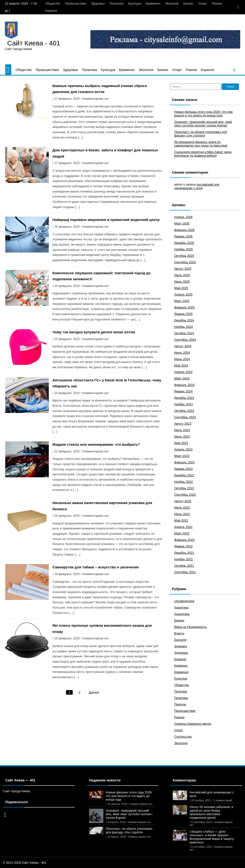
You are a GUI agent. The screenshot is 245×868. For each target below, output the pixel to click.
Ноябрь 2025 (184, 249)
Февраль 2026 (184, 230)
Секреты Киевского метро (193, 724)
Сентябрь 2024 (185, 340)
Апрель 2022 (183, 527)
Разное (217, 3)
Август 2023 (183, 424)
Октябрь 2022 (184, 488)
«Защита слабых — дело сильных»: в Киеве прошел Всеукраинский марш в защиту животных (212, 837)
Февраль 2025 (184, 307)
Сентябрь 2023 (185, 417)
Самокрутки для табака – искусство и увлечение (96, 567)
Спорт (203, 3)
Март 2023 (182, 456)
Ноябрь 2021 (184, 559)
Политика (117, 3)
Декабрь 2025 (184, 243)
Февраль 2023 (184, 462)
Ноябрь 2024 (184, 327)
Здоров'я (181, 646)
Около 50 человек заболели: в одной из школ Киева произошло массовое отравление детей (211, 812)
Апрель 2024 (183, 372)
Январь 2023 (183, 469)
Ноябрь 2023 (184, 404)
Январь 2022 (183, 546)
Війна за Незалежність (190, 627)
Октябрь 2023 (184, 411)
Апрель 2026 (183, 217)
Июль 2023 (182, 430)
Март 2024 (182, 378)
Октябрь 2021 (184, 566)
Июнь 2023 (182, 437)
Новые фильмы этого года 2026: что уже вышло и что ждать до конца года (203, 114)
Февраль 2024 (184, 385)
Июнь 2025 (182, 282)
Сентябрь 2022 (185, 495)
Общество (53, 3)
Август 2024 (183, 346)
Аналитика (182, 614)
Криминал (153, 3)
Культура (135, 3)
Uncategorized (184, 601)
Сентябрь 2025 (185, 262)
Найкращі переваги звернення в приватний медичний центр (106, 220)
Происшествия (75, 3)
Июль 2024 (182, 353)
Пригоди (180, 704)
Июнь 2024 (182, 359)
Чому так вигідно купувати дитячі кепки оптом (94, 332)
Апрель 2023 (183, 449)
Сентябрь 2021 (185, 572)
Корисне (51, 11)
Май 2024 (181, 365)
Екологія (180, 640)
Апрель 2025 (183, 294)
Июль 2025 (182, 275)
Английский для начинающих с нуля (197, 186)
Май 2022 (181, 520)
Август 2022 (183, 501)
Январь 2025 (183, 314)
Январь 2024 (183, 391)
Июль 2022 (182, 508)
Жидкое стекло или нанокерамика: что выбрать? (96, 444)
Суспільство (183, 737)
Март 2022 (182, 533)
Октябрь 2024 (184, 333)
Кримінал (181, 666)
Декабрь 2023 (184, 398)
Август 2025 (183, 269)
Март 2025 (182, 301)
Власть (179, 633)
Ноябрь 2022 (184, 482)
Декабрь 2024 (184, 320)
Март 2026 (182, 223)
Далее (94, 692)
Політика (181, 691)
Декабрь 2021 (184, 553)
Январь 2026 (183, 236)
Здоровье (98, 3)
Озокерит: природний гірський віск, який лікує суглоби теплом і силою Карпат (203, 124)
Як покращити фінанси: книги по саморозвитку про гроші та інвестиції (201, 144)
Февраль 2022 (184, 540)
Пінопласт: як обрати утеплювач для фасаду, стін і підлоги (200, 134)
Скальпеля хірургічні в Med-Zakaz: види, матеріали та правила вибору (203, 154)
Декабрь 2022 (184, 475)
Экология (172, 3)
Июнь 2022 (182, 514)
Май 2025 (181, 288)
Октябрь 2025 (184, 256)
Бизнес (188, 3)
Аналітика (181, 607)
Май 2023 (181, 443)
